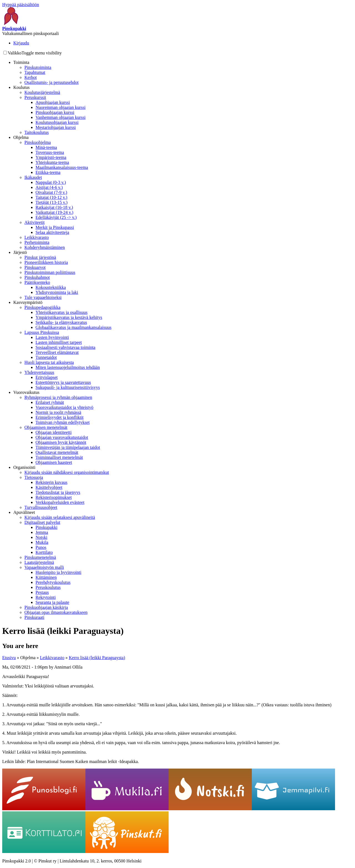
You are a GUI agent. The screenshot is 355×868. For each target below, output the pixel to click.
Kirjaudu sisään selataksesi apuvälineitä (60, 517)
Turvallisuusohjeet (41, 507)
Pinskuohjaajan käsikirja (46, 607)
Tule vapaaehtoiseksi (43, 297)
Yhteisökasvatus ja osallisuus (62, 312)
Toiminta (21, 62)
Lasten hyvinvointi (52, 337)
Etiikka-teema (48, 172)
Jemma (42, 532)
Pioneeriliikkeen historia (46, 262)
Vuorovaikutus (26, 392)
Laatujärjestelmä (39, 562)
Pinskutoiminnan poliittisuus (50, 272)
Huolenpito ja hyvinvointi (58, 572)
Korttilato (44, 552)
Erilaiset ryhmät (50, 402)
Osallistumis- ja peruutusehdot (52, 82)
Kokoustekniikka (51, 287)
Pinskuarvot (35, 267)
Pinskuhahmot (37, 277)
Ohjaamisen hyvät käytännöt (61, 442)
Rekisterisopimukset (54, 497)
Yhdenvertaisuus (39, 372)
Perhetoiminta (37, 242)
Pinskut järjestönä (40, 257)
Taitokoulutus (37, 132)
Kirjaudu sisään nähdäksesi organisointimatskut (67, 472)
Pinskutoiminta (38, 67)
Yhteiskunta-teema (52, 162)
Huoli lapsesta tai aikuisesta (49, 362)
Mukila (42, 542)
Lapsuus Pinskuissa (42, 332)
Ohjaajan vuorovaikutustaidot (62, 437)
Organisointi (24, 467)
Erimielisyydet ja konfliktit (59, 417)
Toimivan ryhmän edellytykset (63, 422)
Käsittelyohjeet (49, 487)
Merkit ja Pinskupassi (55, 227)
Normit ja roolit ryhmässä (58, 412)
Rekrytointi (46, 597)
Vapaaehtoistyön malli (44, 567)
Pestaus (42, 592)
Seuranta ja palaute (52, 602)
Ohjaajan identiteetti (54, 432)
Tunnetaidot (46, 357)
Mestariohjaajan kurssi (56, 127)
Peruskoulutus (48, 587)
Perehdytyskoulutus (53, 582)
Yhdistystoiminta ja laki (57, 292)
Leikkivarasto (37, 237)
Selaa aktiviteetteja (52, 232)
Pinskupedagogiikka (42, 307)
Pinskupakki (46, 527)
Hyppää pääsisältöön (21, 5)
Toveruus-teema (50, 152)
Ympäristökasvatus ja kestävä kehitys (69, 317)
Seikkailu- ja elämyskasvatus (61, 322)
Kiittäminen (46, 577)
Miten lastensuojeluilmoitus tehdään (68, 367)
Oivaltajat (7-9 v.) (51, 192)
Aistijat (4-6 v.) (49, 187)
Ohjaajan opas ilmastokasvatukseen (56, 612)
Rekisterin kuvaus (51, 482)
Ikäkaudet (33, 177)
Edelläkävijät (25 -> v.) (56, 217)
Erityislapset (47, 377)
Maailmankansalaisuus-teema (62, 167)
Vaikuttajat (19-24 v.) (54, 212)
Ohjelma (21, 137)
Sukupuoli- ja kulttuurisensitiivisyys (68, 387)
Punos (41, 547)
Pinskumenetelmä (40, 557)
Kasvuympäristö (28, 302)
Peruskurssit (35, 97)
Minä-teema (46, 147)
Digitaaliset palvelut (42, 522)
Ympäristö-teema (51, 157)
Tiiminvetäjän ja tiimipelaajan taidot (68, 447)
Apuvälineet (24, 512)
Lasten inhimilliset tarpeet (59, 342)
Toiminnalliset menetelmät (59, 457)
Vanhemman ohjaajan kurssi (60, 117)
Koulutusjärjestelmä (42, 92)
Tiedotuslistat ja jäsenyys (58, 492)
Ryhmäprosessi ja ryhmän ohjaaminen (58, 397)
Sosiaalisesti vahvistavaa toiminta (65, 347)
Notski (41, 537)
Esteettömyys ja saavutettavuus (63, 382)
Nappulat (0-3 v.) (51, 182)
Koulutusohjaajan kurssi (57, 122)
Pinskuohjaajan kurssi (55, 112)
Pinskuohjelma (38, 142)
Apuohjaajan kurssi (53, 102)
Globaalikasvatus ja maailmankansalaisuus (73, 327)
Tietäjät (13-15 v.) (51, 202)
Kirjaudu (21, 43)
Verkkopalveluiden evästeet (60, 502)
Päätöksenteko (37, 282)
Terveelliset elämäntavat (57, 352)
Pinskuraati (34, 617)
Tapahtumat (35, 72)
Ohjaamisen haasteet (54, 462)
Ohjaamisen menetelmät (46, 427)
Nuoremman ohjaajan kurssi (60, 107)
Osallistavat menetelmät (57, 452)
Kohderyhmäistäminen (45, 247)
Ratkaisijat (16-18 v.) (54, 207)
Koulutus (21, 87)
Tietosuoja (34, 477)
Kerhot (31, 77)
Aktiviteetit (35, 222)
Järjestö (20, 252)
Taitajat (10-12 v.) (51, 197)
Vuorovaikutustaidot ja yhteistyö (64, 407)
